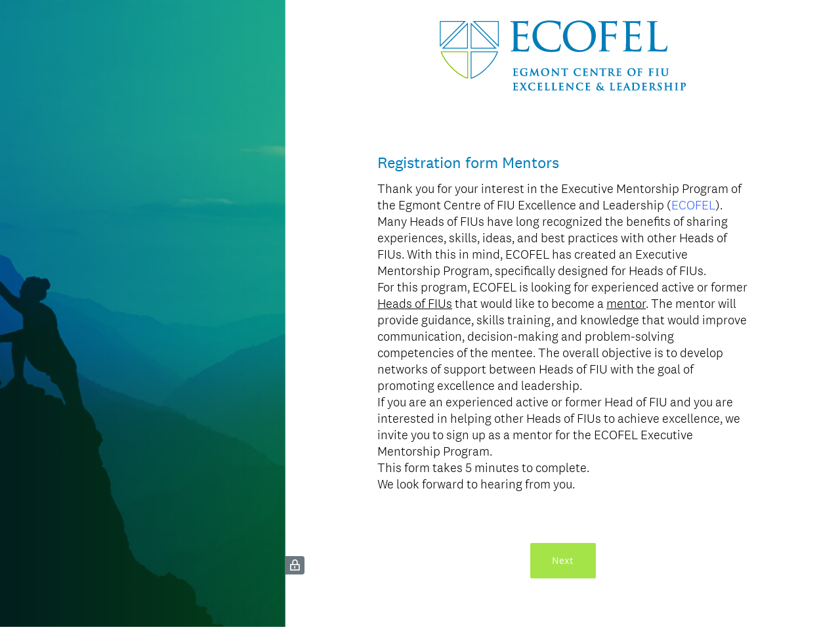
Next (563, 560)
